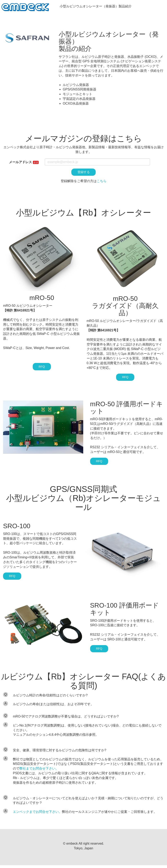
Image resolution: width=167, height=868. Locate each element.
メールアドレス (20, 162)
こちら (102, 182)
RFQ (42, 368)
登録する (84, 172)
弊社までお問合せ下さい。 (39, 772)
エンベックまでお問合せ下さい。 (37, 815)
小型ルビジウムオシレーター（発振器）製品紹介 (97, 6)
